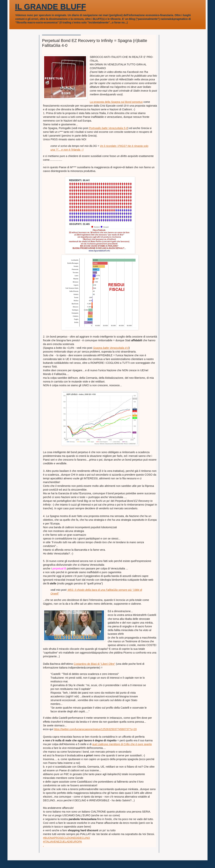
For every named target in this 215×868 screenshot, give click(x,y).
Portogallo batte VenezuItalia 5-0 (108, 128)
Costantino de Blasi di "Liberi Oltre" (94, 664)
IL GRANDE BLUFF (50, 7)
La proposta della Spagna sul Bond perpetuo (116, 102)
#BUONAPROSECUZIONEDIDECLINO (66, 838)
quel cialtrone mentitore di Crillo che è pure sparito (122, 744)
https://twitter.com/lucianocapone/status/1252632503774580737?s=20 (95, 729)
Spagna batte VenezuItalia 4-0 (111, 348)
